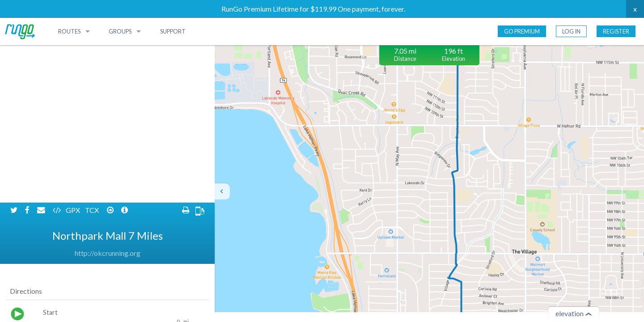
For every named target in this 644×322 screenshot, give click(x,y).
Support (173, 31)
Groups (120, 31)
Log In (571, 31)
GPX (74, 53)
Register (616, 31)
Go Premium (522, 31)
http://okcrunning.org (108, 95)
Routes (69, 31)
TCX (93, 53)
